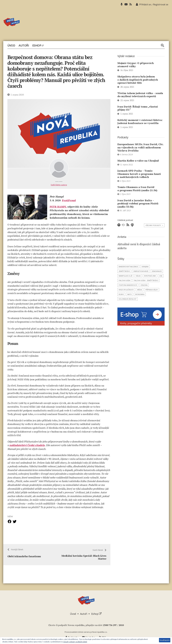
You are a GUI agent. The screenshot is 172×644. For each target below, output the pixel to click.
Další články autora (59, 185)
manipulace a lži (125, 276)
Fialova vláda (124, 280)
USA (161, 276)
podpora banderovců (128, 285)
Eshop (38, 45)
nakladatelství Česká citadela (27, 445)
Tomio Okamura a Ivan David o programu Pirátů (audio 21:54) (137, 189)
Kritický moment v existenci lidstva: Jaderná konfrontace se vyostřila (140, 122)
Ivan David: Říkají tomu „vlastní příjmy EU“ (138, 108)
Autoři (24, 45)
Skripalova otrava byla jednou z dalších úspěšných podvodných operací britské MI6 (138, 80)
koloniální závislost (128, 299)
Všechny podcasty (154, 225)
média (140, 290)
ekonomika (140, 294)
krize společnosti (126, 290)
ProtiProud (69, 200)
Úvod (11, 45)
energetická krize (141, 271)
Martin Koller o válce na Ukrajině (138, 161)
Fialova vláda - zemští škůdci (146, 280)
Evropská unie (150, 276)
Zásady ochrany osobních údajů (75, 642)
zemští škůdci (124, 271)
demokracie (157, 271)
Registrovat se (161, 4)
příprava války (152, 290)
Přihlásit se (145, 4)
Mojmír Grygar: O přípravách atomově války (136, 65)
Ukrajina (145, 267)
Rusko (121, 294)
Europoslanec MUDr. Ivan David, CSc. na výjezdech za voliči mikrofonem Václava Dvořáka (140, 147)
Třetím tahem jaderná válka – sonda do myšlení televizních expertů (140, 95)
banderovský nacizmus (128, 267)
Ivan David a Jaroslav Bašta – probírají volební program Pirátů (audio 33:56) (138, 203)
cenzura (144, 285)
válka (138, 276)
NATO (130, 294)
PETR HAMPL (58, 206)
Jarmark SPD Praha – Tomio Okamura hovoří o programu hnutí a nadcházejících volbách (139, 174)
